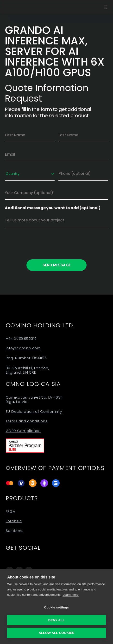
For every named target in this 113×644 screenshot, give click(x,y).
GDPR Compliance (23, 431)
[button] (106, 7)
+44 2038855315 (21, 339)
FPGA (11, 511)
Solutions (15, 531)
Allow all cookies (56, 633)
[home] (14, 7)
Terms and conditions (27, 421)
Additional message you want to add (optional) (53, 208)
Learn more (70, 595)
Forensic (14, 521)
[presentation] (41, 242)
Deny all (56, 620)
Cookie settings (56, 607)
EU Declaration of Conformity (34, 412)
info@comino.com (23, 348)
